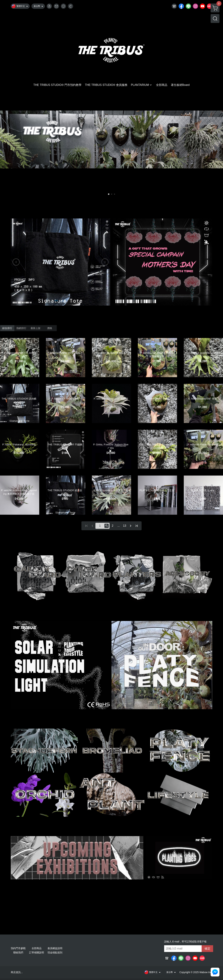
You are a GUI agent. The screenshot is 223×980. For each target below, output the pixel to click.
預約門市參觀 (18, 948)
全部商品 (37, 948)
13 (125, 526)
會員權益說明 (55, 948)
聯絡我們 (18, 952)
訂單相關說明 (37, 952)
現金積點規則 (55, 952)
